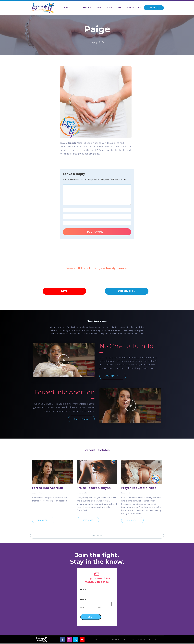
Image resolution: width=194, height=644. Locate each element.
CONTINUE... (113, 377)
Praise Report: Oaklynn (94, 488)
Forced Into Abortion (48, 488)
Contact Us (134, 8)
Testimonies (84, 8)
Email (83, 590)
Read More (43, 521)
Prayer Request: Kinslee (139, 488)
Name (83, 600)
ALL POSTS (97, 536)
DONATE (154, 8)
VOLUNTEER (127, 291)
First (82, 608)
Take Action (114, 8)
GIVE (64, 291)
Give (99, 8)
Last (99, 608)
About (68, 8)
